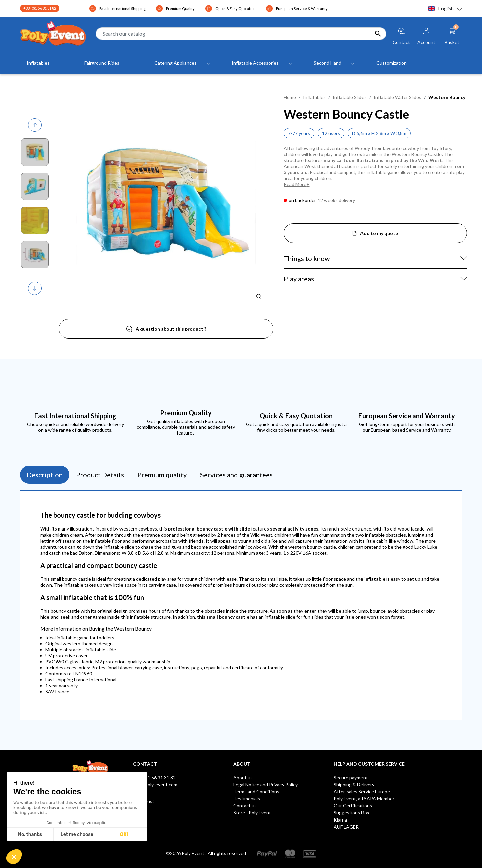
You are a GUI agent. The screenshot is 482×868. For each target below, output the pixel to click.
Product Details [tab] (100, 475)
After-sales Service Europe (362, 792)
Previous (36, 125)
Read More (295, 184)
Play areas (299, 279)
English (441, 9)
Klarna (340, 820)
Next (35, 288)
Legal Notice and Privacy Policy (265, 785)
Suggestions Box (351, 813)
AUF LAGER (346, 827)
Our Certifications (353, 806)
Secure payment (351, 778)
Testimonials (247, 799)
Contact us (245, 806)
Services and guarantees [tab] (236, 475)
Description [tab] (45, 475)
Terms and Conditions (256, 792)
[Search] (241, 34)
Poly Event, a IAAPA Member (364, 799)
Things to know (307, 258)
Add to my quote (379, 233)
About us (243, 778)
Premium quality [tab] (162, 475)
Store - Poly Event (252, 813)
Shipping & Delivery (354, 785)
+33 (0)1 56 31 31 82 (40, 8)
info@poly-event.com (155, 785)
